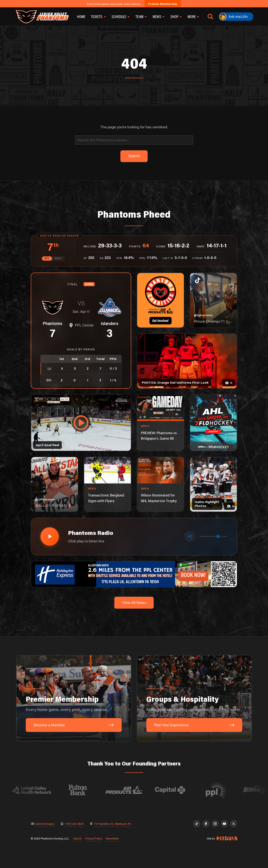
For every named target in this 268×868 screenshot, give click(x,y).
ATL (47, 258)
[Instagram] (215, 824)
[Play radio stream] (50, 537)
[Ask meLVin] (236, 17)
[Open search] (210, 17)
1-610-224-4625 (74, 824)
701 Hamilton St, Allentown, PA (113, 824)
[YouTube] (224, 824)
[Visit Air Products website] (130, 790)
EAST (58, 258)
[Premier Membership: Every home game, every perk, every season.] (74, 698)
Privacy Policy (94, 838)
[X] (234, 824)
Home (81, 16)
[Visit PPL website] (223, 790)
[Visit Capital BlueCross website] (177, 790)
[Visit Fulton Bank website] (84, 790)
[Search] (134, 140)
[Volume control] (213, 536)
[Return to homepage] (42, 17)
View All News (134, 602)
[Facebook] (206, 824)
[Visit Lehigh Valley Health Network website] (38, 790)
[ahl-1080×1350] (213, 423)
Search (77, 838)
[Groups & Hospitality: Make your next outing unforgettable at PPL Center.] (194, 698)
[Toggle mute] (190, 536)
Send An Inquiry (45, 824)
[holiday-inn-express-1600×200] (134, 574)
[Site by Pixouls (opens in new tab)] (227, 838)
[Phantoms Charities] (160, 300)
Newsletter (112, 838)
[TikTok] (197, 824)
